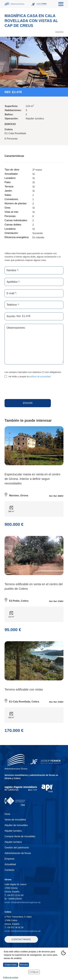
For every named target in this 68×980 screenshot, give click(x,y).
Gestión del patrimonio (17, 848)
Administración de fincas (18, 853)
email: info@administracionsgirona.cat (23, 902)
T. (14, 895)
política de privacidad (40, 376)
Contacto (9, 870)
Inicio (7, 814)
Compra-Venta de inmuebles (20, 836)
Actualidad (10, 864)
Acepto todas (11, 965)
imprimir (59, 32)
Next (65, 62)
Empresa (9, 859)
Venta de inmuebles (15, 820)
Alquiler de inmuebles (16, 825)
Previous (3, 62)
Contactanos (21, 939)
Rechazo (24, 965)
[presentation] (28, 389)
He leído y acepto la (30, 376)
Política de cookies (11, 978)
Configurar (34, 972)
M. (13, 899)
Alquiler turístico (13, 831)
